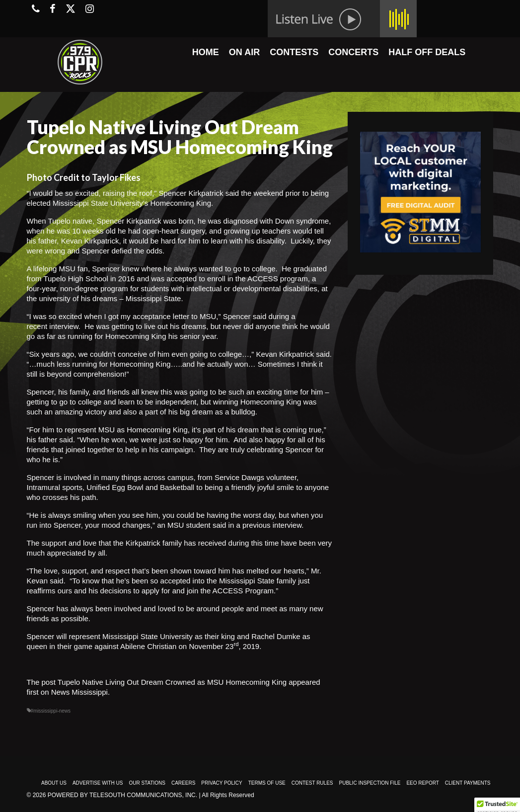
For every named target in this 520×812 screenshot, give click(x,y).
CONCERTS (353, 52)
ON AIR (244, 52)
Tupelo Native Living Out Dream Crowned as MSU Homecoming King (172, 682)
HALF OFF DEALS (427, 52)
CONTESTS (294, 52)
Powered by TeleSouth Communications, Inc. (122, 795)
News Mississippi (79, 692)
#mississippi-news (51, 711)
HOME (206, 52)
